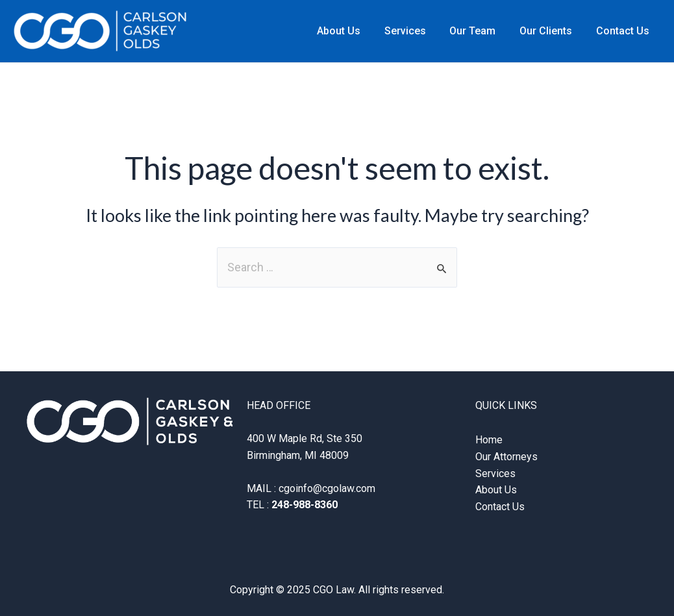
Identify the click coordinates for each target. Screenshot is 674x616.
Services (416, 31)
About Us (352, 31)
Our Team (480, 31)
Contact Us (624, 31)
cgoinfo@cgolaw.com (327, 488)
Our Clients (550, 31)
